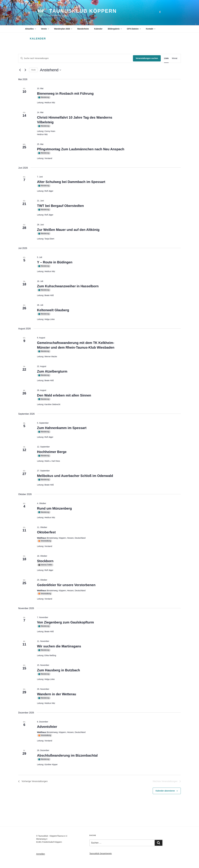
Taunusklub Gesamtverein (101, 853)
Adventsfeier (47, 727)
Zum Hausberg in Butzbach (59, 670)
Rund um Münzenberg (54, 508)
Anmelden (41, 854)
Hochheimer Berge (52, 452)
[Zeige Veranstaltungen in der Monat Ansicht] (175, 58)
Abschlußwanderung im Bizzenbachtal (67, 755)
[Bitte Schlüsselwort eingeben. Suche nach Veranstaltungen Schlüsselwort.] (76, 58)
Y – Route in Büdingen (55, 262)
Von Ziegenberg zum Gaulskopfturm (66, 622)
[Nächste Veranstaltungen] (25, 70)
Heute (33, 70)
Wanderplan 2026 (63, 29)
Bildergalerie (115, 29)
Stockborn (45, 561)
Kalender (98, 29)
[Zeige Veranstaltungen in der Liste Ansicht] (166, 58)
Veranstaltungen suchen (147, 58)
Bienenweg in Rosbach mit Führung (65, 93)
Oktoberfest (46, 532)
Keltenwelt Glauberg (53, 310)
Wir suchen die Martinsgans (59, 646)
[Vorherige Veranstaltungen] (20, 70)
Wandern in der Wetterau (57, 694)
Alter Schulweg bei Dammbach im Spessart (71, 182)
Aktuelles (31, 29)
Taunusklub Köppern (83, 11)
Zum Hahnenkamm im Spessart (62, 428)
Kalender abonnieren (165, 791)
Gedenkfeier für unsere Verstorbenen (66, 585)
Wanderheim (83, 29)
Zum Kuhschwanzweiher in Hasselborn (68, 286)
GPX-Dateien (134, 29)
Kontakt (151, 29)
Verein (45, 29)
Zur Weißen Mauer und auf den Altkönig (68, 230)
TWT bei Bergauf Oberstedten (60, 206)
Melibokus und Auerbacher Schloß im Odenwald (75, 476)
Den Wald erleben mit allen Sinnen (64, 395)
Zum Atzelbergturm (52, 371)
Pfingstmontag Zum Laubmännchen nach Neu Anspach (81, 149)
